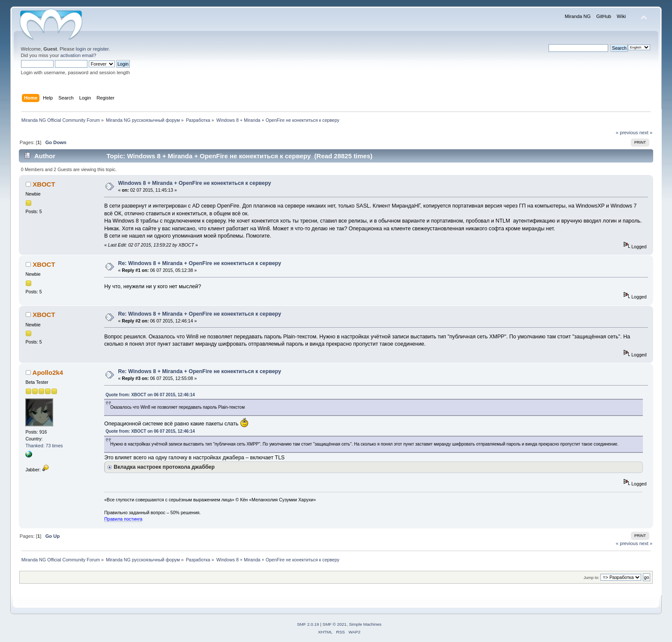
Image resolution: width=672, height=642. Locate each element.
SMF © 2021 (335, 624)
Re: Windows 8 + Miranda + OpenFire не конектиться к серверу (199, 263)
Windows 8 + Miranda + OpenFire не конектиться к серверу (194, 183)
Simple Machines (365, 624)
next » (646, 133)
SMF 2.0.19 (308, 624)
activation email (77, 55)
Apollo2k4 (48, 372)
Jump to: (592, 577)
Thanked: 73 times (44, 446)
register (101, 49)
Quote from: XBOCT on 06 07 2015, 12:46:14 (150, 395)
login (81, 49)
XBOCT (44, 184)
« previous (627, 133)
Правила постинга (123, 519)
